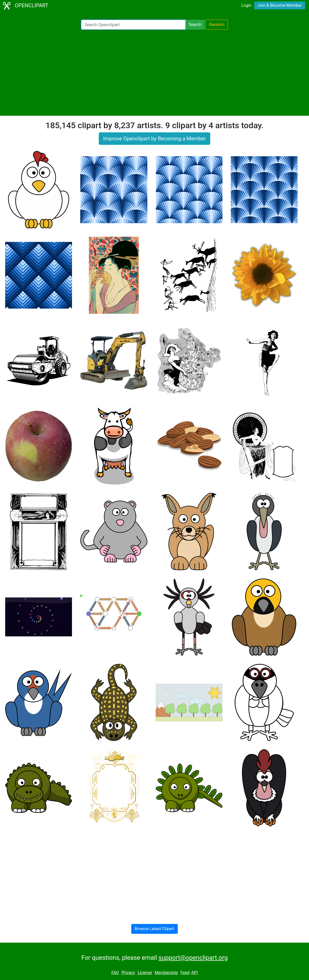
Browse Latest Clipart (154, 929)
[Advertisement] (154, 73)
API (195, 973)
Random (217, 25)
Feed (185, 973)
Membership (166, 973)
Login (246, 5)
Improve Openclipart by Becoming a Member (154, 139)
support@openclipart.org (193, 958)
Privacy (128, 973)
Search (195, 25)
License (145, 973)
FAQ (115, 973)
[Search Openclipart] (133, 25)
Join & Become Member (280, 5)
